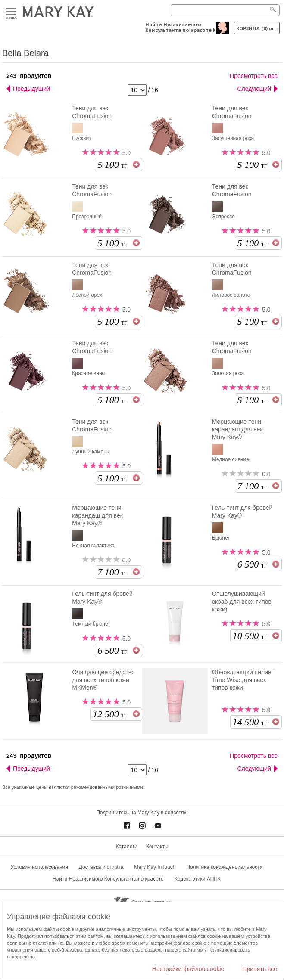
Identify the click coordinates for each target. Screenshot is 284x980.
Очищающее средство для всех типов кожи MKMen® (103, 680)
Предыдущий (31, 89)
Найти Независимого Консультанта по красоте (178, 27)
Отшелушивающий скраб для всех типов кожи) (242, 602)
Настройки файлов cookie (188, 969)
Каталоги (126, 847)
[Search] (225, 10)
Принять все (260, 969)
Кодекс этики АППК (198, 879)
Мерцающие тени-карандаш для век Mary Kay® (238, 429)
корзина (257, 28)
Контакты (157, 847)
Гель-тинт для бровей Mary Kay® (242, 512)
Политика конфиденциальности (224, 867)
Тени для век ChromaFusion (92, 112)
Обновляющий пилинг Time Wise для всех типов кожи (243, 684)
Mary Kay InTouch (155, 867)
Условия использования (39, 867)
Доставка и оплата (101, 867)
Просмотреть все (254, 76)
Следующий (254, 89)
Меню (11, 12)
